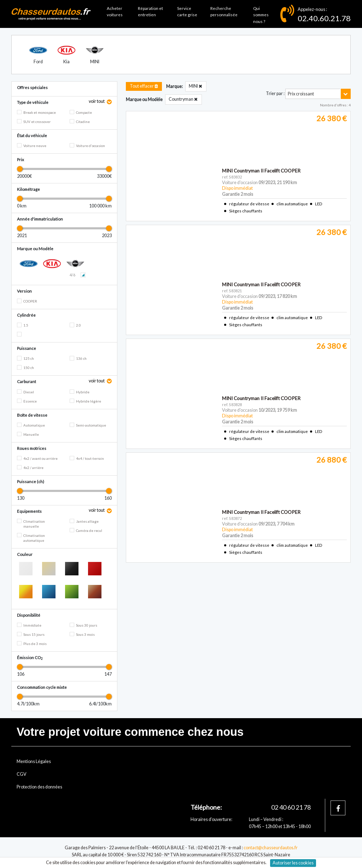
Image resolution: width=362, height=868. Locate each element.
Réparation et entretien (150, 11)
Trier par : (275, 93)
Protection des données (39, 787)
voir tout (97, 101)
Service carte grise (187, 11)
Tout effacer (144, 86)
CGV (22, 774)
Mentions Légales (34, 761)
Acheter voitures (115, 11)
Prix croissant (301, 94)
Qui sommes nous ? (261, 15)
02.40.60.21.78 (324, 18)
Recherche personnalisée (224, 11)
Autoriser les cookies (293, 863)
